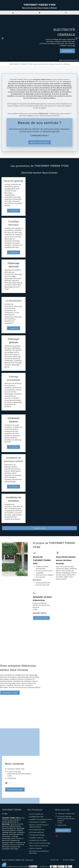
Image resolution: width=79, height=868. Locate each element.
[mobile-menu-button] (66, 13)
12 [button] (76, 60)
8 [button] (70, 60)
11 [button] (75, 60)
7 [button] (69, 60)
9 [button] (72, 60)
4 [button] (64, 60)
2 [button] (61, 60)
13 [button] (78, 60)
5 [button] (66, 60)
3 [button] (63, 60)
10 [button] (73, 60)
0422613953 (40, 613)
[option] (39, 38)
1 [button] (60, 60)
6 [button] (67, 60)
